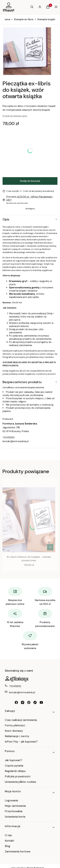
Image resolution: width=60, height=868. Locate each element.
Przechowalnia (14, 811)
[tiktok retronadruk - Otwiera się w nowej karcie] (35, 702)
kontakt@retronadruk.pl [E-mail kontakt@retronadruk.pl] (22, 692)
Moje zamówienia (15, 806)
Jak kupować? (13, 760)
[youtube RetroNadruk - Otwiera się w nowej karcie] (41, 702)
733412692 (9, 437)
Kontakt (10, 841)
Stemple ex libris (24, 19)
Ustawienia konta (15, 817)
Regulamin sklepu (15, 771)
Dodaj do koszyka (30, 181)
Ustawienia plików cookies (21, 782)
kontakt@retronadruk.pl (16, 441)
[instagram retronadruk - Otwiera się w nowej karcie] (23, 702)
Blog (8, 846)
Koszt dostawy (14, 731)
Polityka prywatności (18, 776)
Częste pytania (14, 766)
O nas (8, 835)
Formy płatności (15, 725)
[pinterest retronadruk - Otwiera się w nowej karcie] (29, 702)
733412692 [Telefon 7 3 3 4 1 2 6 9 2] (15, 686)
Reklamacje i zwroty (17, 736)
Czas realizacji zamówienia (21, 720)
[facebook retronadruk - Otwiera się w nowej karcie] (16, 702)
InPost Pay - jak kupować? (21, 742)
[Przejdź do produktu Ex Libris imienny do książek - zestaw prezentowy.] (29, 520)
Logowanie (11, 800)
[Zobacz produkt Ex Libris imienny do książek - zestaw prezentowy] (50, 547)
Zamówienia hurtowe (18, 851)
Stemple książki (46, 19)
